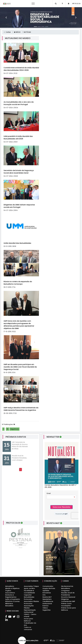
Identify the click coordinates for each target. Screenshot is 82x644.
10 (8, 429)
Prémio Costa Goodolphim (66, 605)
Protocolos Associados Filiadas (31, 600)
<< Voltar (7, 32)
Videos (45, 608)
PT (73, 4)
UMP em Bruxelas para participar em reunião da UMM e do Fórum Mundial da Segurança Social (20, 367)
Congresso (65, 591)
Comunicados (48, 586)
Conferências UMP (68, 601)
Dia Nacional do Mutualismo (67, 587)
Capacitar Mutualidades (29, 596)
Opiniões (46, 591)
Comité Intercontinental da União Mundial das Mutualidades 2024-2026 (21, 69)
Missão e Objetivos (12, 588)
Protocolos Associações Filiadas (29, 606)
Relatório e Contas (12, 601)
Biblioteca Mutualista (9, 605)
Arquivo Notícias (49, 588)
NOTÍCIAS (27, 32)
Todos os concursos (28, 628)
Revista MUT (47, 597)
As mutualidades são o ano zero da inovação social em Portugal (19, 103)
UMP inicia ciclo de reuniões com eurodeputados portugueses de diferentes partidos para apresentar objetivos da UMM (19, 325)
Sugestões (47, 610)
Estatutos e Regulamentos (11, 596)
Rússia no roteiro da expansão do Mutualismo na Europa (18, 283)
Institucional (47, 604)
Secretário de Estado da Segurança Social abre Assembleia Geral (19, 172)
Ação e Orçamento (13, 599)
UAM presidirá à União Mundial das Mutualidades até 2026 (18, 137)
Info (44, 595)
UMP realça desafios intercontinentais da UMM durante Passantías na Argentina (21, 409)
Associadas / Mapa (31, 586)
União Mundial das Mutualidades (17, 243)
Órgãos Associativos (10, 592)
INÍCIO (17, 32)
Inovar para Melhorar (28, 620)
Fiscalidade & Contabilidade (29, 592)
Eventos (46, 606)
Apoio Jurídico (29, 588)
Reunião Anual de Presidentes (68, 594)
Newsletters (47, 599)
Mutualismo (10, 586)
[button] (6, 18)
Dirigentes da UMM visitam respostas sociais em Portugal (19, 206)
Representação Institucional (30, 611)
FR (76, 4)
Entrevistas (47, 593)
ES (78, 4)
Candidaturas (48, 601)
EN (80, 4)
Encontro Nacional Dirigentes (68, 598)
